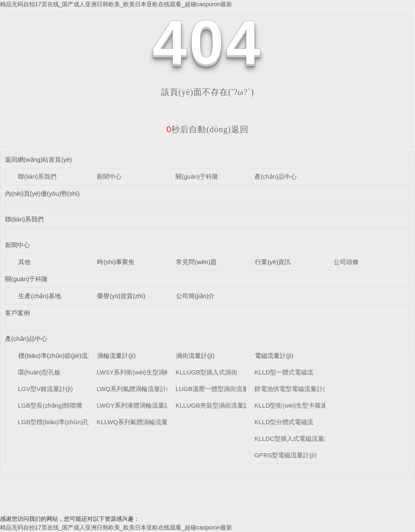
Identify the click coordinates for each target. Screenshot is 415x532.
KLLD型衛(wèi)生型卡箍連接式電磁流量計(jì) (316, 405)
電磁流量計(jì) (274, 356)
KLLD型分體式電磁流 (284, 422)
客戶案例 (17, 313)
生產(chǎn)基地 (39, 296)
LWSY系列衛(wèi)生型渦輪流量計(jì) (147, 372)
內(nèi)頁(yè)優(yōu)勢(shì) (42, 193)
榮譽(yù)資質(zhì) (121, 296)
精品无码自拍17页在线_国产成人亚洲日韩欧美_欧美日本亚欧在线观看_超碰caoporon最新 (116, 4)
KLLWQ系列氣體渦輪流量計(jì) (139, 422)
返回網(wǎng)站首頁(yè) (38, 159)
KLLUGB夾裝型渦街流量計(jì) (216, 405)
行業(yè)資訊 (273, 262)
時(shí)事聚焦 (116, 262)
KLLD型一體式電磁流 (284, 372)
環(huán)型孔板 (39, 372)
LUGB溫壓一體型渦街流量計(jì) (219, 389)
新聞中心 (109, 176)
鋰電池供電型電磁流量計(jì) (292, 389)
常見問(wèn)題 (196, 262)
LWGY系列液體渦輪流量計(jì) (137, 405)
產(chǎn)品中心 (276, 176)
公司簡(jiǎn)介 (195, 296)
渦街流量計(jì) (195, 356)
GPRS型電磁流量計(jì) (286, 455)
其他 (24, 262)
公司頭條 (346, 262)
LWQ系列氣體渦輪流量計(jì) (135, 389)
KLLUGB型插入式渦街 (206, 372)
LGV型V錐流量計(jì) (45, 389)
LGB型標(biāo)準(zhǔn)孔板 (57, 422)
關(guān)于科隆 (197, 176)
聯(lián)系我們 (37, 176)
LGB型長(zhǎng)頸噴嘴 (50, 405)
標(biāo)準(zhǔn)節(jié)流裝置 (59, 356)
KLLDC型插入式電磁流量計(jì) (296, 438)
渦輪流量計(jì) (116, 356)
